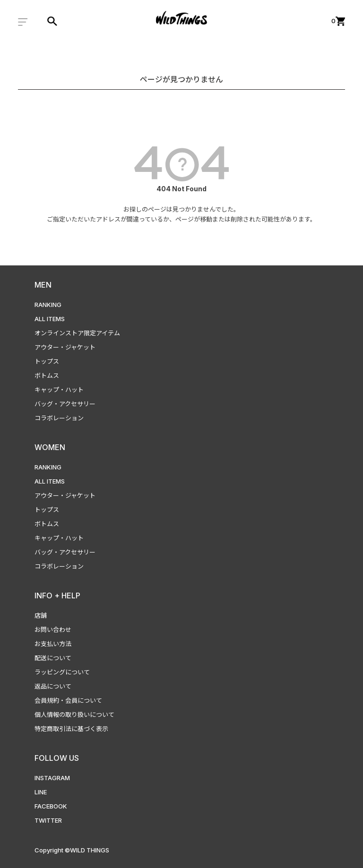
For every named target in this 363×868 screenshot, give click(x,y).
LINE (41, 792)
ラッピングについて (62, 672)
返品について (53, 686)
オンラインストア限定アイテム (77, 333)
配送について (53, 658)
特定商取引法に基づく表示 (71, 729)
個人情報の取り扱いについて (74, 715)
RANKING (48, 305)
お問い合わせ (53, 630)
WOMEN (50, 447)
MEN (43, 285)
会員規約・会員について (68, 700)
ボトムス (47, 375)
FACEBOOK (51, 806)
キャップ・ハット (59, 390)
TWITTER (48, 820)
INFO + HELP (57, 596)
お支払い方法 (53, 644)
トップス (47, 361)
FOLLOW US (57, 758)
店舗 (41, 615)
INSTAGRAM (52, 778)
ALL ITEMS (50, 319)
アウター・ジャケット (65, 347)
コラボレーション (59, 418)
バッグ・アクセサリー (65, 404)
